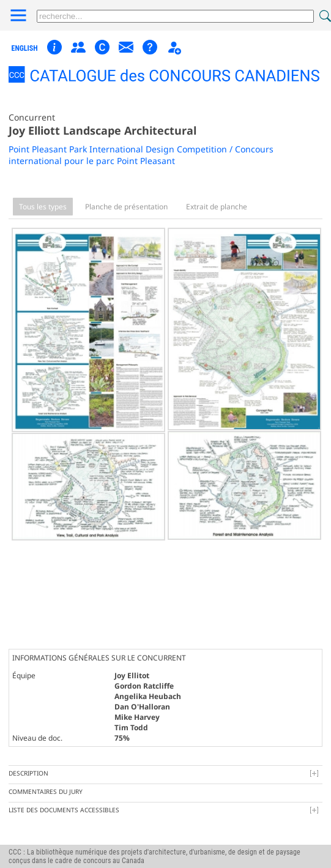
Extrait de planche (217, 207)
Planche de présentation (126, 207)
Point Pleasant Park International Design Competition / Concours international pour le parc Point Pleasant (141, 155)
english (25, 48)
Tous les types (43, 207)
